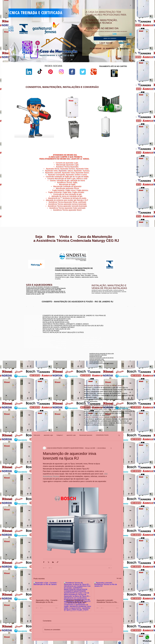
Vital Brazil (128, 212)
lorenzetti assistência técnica (97, 108)
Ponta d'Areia (120, 210)
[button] (119, 435)
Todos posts (37, 435)
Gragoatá (122, 208)
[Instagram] (61, 72)
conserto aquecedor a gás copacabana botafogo (114, 322)
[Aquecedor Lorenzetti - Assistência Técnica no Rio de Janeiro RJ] (108, 589)
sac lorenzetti (93, 113)
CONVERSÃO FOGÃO (102, 435)
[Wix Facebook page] (72, 72)
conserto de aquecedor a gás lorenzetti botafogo (114, 329)
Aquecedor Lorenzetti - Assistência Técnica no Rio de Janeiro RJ (107, 601)
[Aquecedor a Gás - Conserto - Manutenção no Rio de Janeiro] (47, 589)
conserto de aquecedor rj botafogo (110, 320)
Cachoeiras (118, 207)
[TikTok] (40, 72)
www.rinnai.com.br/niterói (31, 249)
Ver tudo (119, 578)
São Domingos (118, 211)
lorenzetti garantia (94, 117)
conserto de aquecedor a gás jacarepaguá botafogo (114, 325)
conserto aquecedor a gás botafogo (110, 327)
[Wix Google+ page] (94, 72)
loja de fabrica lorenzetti (96, 114)
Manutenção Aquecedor (86, 435)
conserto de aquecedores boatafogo (110, 323)
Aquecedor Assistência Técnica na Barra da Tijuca (76, 601)
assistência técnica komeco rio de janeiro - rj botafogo (115, 326)
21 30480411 (108, 48)
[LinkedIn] (29, 72)
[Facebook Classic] (120, 643)
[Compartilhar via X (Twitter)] (48, 562)
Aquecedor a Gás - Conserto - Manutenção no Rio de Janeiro (47, 601)
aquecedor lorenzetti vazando (97, 106)
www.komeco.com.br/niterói (92, 252)
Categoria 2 (60, 435)
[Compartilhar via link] (58, 562)
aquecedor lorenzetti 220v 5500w (98, 143)
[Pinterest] (50, 72)
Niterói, (113, 207)
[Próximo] (132, 31)
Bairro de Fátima (124, 206)
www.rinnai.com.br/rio (30, 248)
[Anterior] (11, 31)
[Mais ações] (111, 448)
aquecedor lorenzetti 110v (96, 138)
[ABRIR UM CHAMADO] (110, 38)
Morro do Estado (126, 209)
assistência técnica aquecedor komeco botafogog (114, 330)
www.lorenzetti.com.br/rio (61, 250)
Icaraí (130, 208)
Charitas (114, 208)
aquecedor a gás (48, 435)
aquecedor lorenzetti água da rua (98, 140)
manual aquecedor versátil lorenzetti (99, 141)
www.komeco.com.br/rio (91, 251)
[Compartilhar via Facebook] (44, 562)
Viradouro (119, 212)
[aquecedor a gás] (72, 60)
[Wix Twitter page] (83, 72)
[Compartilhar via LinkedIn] (53, 562)
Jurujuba (116, 209)
